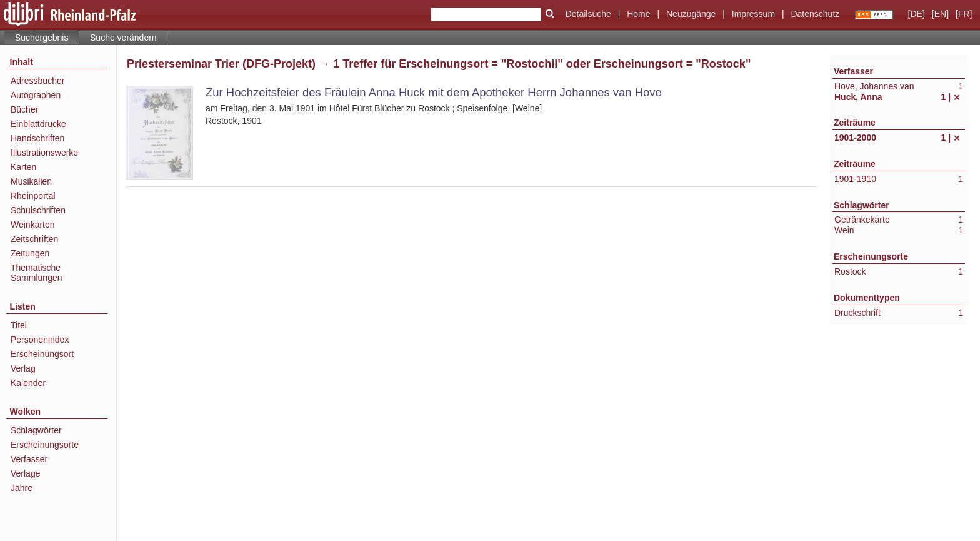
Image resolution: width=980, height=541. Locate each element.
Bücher (24, 109)
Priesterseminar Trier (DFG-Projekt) (221, 64)
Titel (19, 325)
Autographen (36, 95)
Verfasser (29, 459)
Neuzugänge (691, 14)
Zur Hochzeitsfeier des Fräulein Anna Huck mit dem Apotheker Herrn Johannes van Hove (434, 92)
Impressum (753, 14)
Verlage (25, 473)
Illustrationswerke (44, 153)
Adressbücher (37, 81)
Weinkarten (33, 225)
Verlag (23, 368)
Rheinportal (33, 196)
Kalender (28, 383)
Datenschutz (815, 14)
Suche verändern (123, 38)
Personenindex (40, 340)
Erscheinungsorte (45, 445)
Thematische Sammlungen (37, 273)
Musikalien (31, 181)
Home (638, 14)
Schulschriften (38, 210)
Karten (23, 167)
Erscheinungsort (42, 354)
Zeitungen (30, 253)
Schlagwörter (36, 430)
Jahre (22, 488)
